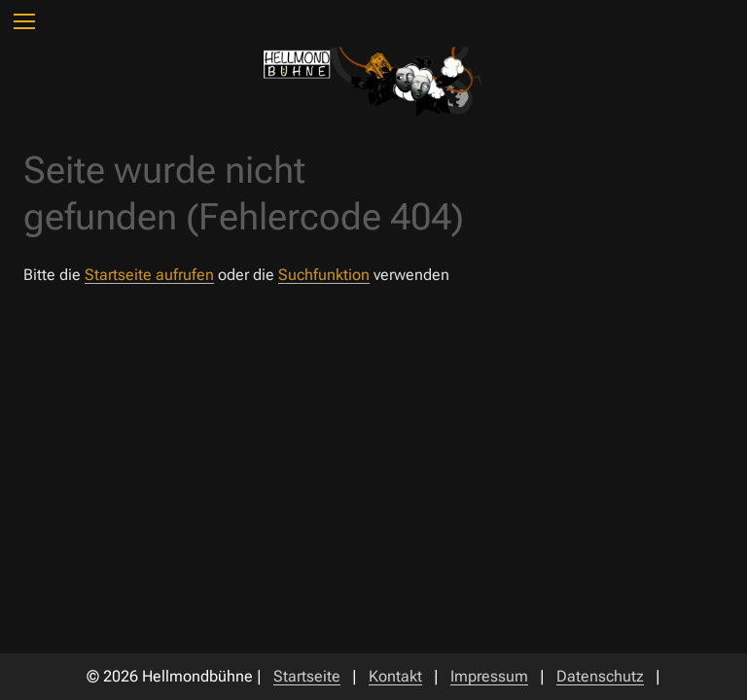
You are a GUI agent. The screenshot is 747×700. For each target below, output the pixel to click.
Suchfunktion (324, 275)
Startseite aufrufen (149, 275)
